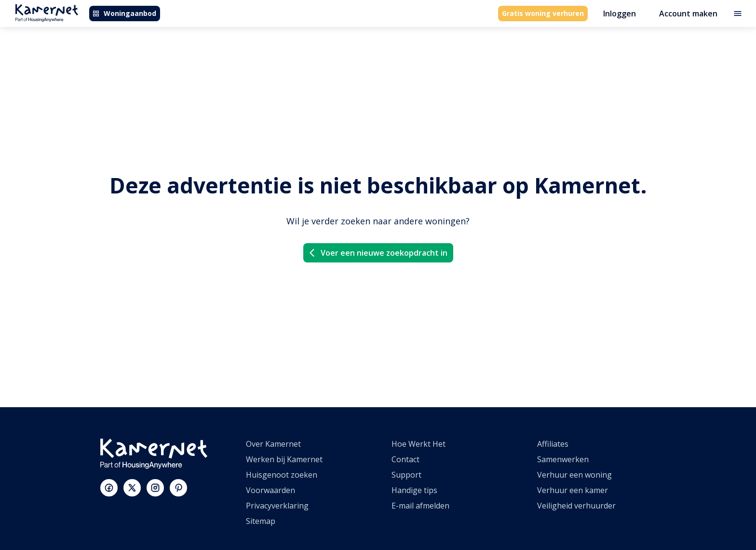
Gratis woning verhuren (543, 13)
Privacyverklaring (277, 506)
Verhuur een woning (574, 475)
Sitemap (261, 521)
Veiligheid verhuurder (576, 506)
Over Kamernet (273, 444)
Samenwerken (563, 459)
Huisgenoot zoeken (282, 475)
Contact (405, 459)
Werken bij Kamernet (284, 459)
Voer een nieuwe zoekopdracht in (377, 253)
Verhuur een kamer (573, 490)
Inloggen (620, 14)
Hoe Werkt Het (418, 444)
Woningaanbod (124, 13)
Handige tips (414, 490)
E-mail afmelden (420, 506)
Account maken (688, 14)
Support (406, 475)
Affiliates (553, 444)
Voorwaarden (270, 490)
